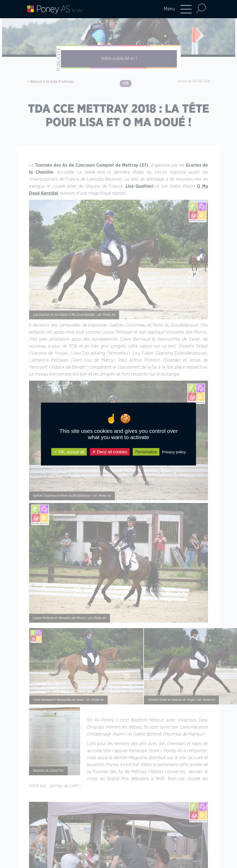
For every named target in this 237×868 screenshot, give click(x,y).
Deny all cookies (110, 452)
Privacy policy (174, 452)
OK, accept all (69, 452)
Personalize (146, 452)
